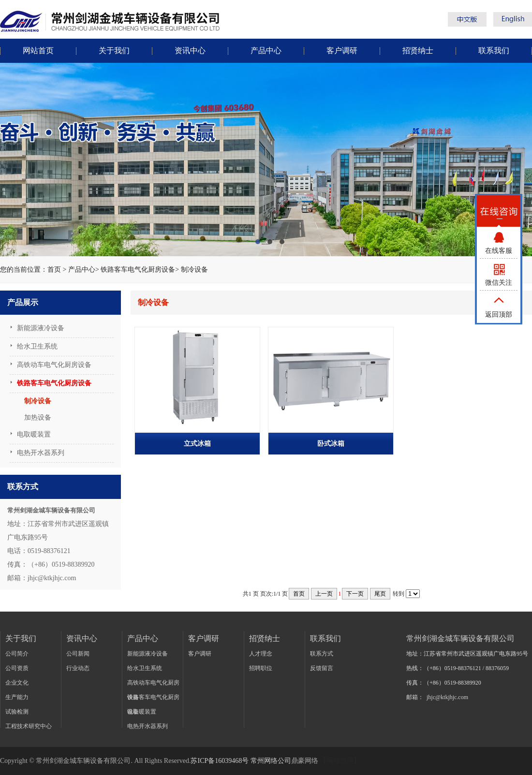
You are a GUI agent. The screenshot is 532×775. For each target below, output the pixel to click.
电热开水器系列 (41, 453)
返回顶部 (499, 314)
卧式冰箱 (331, 444)
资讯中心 (190, 51)
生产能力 (17, 697)
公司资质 (17, 668)
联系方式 (322, 654)
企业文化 (17, 683)
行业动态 (78, 668)
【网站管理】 (340, 761)
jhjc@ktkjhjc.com (447, 697)
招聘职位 (261, 668)
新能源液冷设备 (41, 328)
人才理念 (261, 654)
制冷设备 (194, 270)
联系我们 (494, 51)
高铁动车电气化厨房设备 (54, 365)
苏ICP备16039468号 (220, 761)
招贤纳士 (418, 51)
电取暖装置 (34, 434)
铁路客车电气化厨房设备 (138, 270)
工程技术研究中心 (29, 726)
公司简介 (17, 654)
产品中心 (266, 51)
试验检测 (17, 712)
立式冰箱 (197, 444)
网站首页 (38, 51)
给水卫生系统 (37, 346)
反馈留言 (322, 668)
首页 (54, 270)
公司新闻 (78, 654)
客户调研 (342, 51)
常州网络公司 (271, 761)
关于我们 (114, 51)
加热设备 (38, 417)
